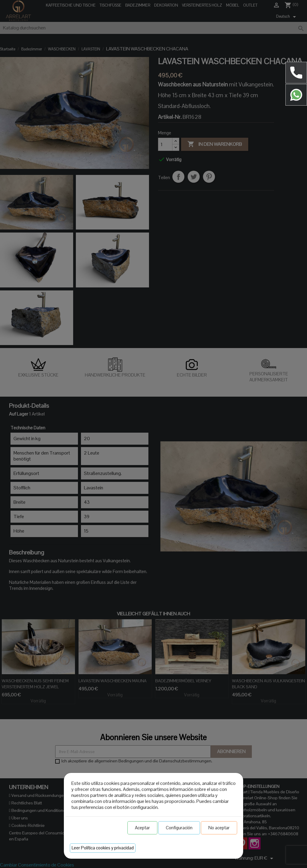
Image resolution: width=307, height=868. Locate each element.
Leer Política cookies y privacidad (103, 848)
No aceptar (219, 828)
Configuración (179, 828)
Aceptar (142, 828)
